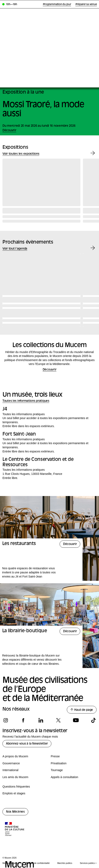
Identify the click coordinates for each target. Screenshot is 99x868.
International (10, 770)
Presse (55, 756)
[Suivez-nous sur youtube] (76, 720)
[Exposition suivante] (93, 153)
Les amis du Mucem (15, 777)
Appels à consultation (64, 777)
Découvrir (49, 370)
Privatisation (59, 763)
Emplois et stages (14, 793)
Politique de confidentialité (38, 863)
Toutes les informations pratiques (26, 401)
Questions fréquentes (16, 787)
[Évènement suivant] (93, 248)
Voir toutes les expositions (21, 154)
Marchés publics (65, 863)
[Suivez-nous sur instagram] (6, 720)
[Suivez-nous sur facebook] (23, 720)
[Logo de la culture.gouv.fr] (15, 830)
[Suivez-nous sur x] (58, 720)
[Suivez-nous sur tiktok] (93, 720)
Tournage (57, 770)
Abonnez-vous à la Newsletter (27, 744)
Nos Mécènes (15, 812)
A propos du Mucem (15, 756)
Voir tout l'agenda (15, 249)
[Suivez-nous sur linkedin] (41, 720)
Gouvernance (11, 763)
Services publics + (88, 863)
